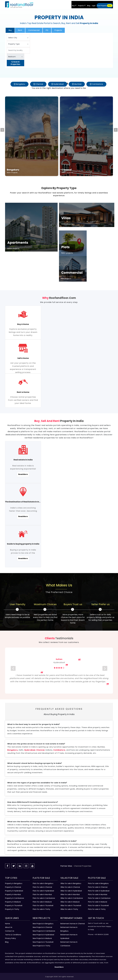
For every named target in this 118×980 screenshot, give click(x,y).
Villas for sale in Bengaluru (71, 883)
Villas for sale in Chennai (70, 887)
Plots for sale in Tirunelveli (98, 906)
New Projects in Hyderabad (43, 935)
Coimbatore (97, 84)
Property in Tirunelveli (14, 906)
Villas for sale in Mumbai (70, 894)
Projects (82, 6)
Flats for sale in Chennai (42, 887)
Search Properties (15, 63)
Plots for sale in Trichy (97, 909)
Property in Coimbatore (15, 898)
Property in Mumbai (13, 894)
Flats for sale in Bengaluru (43, 883)
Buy (74, 6)
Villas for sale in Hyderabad (71, 891)
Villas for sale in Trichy (69, 909)
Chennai (39, 84)
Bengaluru (20, 84)
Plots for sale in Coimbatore (99, 898)
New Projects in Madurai (42, 938)
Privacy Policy (10, 938)
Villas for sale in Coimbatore (72, 898)
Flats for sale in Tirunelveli (43, 906)
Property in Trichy (12, 909)
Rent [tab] (20, 30)
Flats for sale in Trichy (41, 909)
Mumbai (78, 84)
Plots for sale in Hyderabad (99, 891)
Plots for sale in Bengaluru (98, 883)
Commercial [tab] (34, 30)
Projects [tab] (58, 30)
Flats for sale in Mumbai (42, 894)
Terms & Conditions (13, 935)
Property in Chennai (13, 887)
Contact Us (10, 931)
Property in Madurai (13, 902)
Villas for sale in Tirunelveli (71, 906)
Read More (23, 474)
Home (7, 924)
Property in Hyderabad (14, 891)
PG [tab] (47, 30)
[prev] (13, 671)
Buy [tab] (10, 30)
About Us (9, 927)
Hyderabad (59, 84)
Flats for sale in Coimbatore (44, 898)
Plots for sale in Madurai (98, 902)
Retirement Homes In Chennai (73, 924)
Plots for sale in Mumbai (98, 894)
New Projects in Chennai (42, 927)
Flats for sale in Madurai (42, 902)
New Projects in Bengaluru (43, 924)
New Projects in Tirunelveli (43, 942)
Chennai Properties (83, 866)
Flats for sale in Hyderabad (43, 891)
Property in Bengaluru (14, 883)
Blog (7, 942)
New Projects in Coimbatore (44, 931)
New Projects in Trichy (41, 946)
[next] (105, 671)
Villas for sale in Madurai (70, 902)
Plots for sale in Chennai (98, 887)
